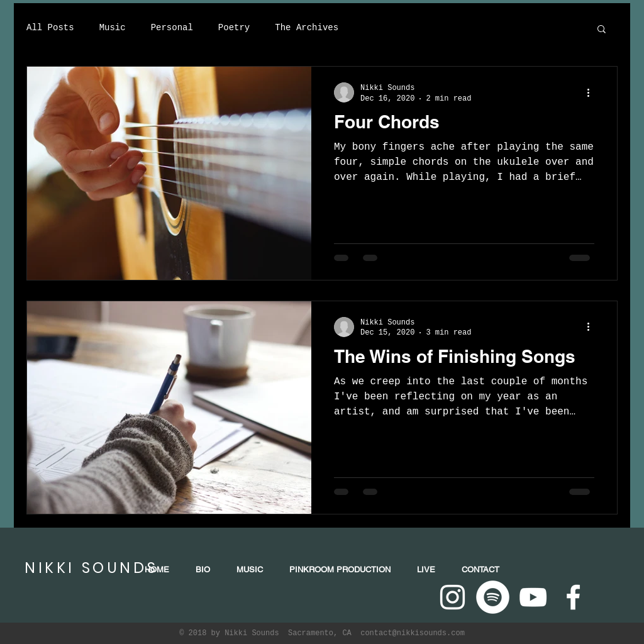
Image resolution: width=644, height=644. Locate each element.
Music (113, 28)
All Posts (50, 28)
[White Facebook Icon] (573, 597)
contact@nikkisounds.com (413, 633)
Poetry (234, 28)
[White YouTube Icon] (533, 597)
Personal (172, 28)
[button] (602, 30)
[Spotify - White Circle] (493, 597)
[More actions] (592, 92)
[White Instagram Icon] (452, 597)
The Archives (307, 28)
